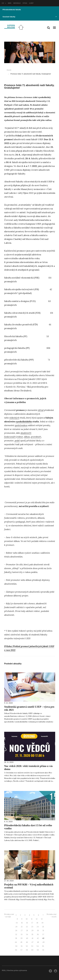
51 (22, 946)
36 (38, 934)
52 (27, 946)
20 (16, 927)
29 (32, 931)
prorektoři (36, 437)
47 (32, 942)
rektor (20, 437)
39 (21, 938)
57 (22, 950)
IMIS (10, 3)
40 (27, 938)
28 (27, 931)
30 (38, 931)
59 (32, 950)
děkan (27, 437)
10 (27, 919)
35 (32, 934)
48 (38, 942)
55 (43, 946)
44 (16, 942)
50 (16, 946)
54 (38, 946)
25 (43, 927)
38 (16, 938)
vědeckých (14, 418)
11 (32, 919)
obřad (41, 410)
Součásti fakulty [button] (30, 17)
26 (16, 931)
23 (32, 927)
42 (38, 938)
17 (32, 923)
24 (38, 927)
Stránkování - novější (9, 915)
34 (27, 934)
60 (38, 950)
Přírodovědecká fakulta (12, 10)
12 (37, 919)
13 (42, 919)
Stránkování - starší (51, 915)
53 (32, 946)
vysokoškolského (24, 422)
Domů (9, 70)
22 (27, 927)
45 (21, 942)
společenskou (21, 425)
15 (22, 923)
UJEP (31, 3)
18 (37, 923)
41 (32, 938)
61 (43, 950)
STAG (25, 3)
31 (43, 931)
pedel (17, 441)
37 (43, 934)
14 (17, 923)
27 (22, 931)
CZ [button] (4, 3)
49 (43, 942)
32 (16, 934)
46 (27, 942)
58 (27, 950)
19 (42, 923)
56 (16, 950)
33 (22, 934)
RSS (4, 970)
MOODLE (17, 3)
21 (22, 927)
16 (27, 923)
